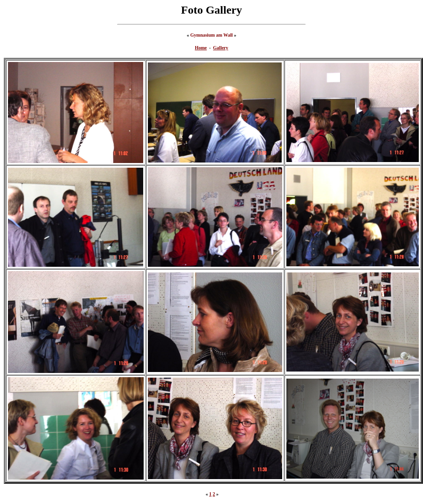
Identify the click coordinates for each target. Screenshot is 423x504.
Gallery (221, 48)
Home (201, 48)
